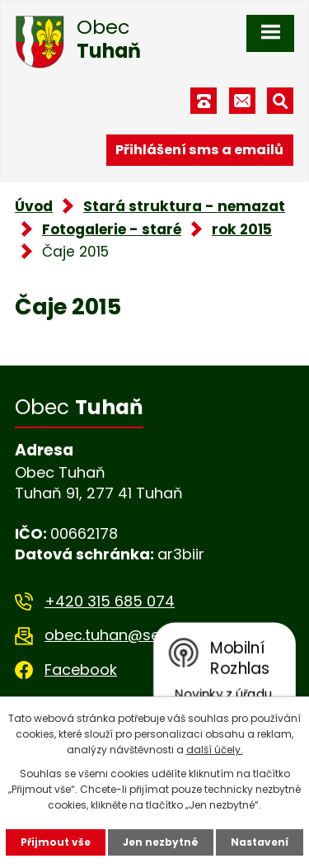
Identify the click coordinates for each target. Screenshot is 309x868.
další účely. (215, 750)
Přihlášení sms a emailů (199, 150)
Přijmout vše (56, 842)
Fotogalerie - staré (112, 229)
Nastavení (260, 842)
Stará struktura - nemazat (184, 206)
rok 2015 (242, 229)
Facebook (81, 670)
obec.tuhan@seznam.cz (132, 635)
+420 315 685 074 (110, 601)
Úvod (34, 206)
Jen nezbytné (161, 842)
